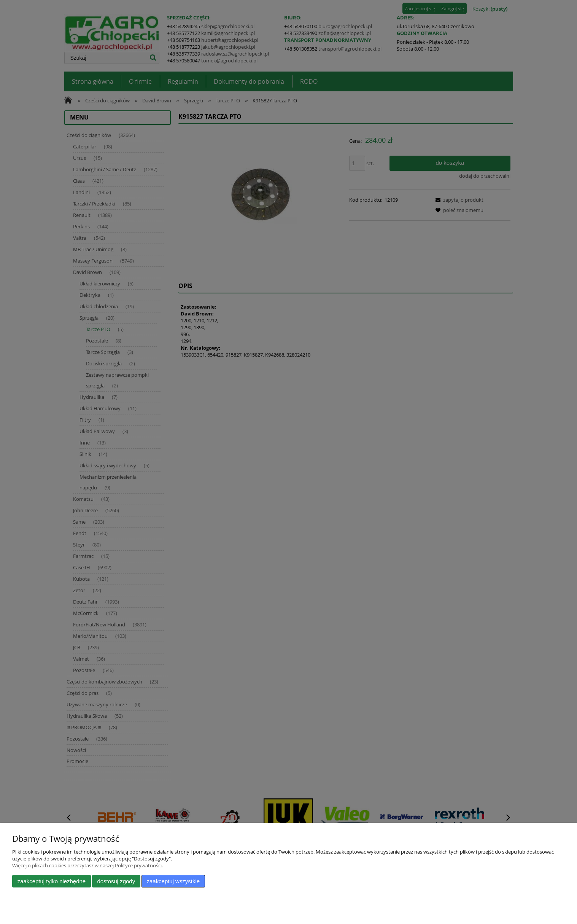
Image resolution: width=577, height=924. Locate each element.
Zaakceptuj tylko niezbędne (52, 881)
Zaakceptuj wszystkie (173, 881)
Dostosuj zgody (116, 881)
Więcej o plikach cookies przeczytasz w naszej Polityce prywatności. (87, 865)
